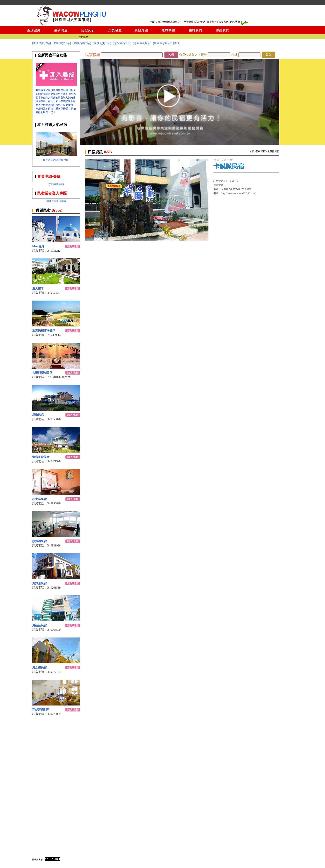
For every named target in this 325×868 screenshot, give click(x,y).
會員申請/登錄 (49, 176)
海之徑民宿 (39, 668)
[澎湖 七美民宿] (102, 43)
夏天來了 (38, 289)
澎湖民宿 (223, 22)
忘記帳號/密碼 (56, 184)
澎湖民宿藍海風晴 (44, 331)
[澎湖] (177, 43)
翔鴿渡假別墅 (41, 710)
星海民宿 (38, 415)
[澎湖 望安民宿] (62, 43)
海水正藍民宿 (41, 457)
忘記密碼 (200, 22)
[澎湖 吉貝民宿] (42, 43)
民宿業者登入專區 (52, 193)
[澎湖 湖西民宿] (122, 43)
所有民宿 (261, 151)
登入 (268, 55)
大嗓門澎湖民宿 (42, 373)
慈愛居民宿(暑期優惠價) (56, 160)
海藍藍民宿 (39, 625)
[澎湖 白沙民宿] (162, 43)
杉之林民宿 (39, 499)
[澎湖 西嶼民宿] (82, 43)
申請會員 (189, 22)
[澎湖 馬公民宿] (142, 43)
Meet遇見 (38, 246)
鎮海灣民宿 (39, 541)
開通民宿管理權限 (56, 201)
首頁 (252, 151)
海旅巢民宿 (39, 583)
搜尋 (171, 55)
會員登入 (212, 22)
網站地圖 (235, 22)
